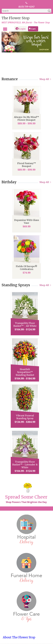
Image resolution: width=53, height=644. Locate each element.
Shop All (46, 79)
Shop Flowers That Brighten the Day (26, 502)
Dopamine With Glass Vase (27, 222)
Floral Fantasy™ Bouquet (27, 165)
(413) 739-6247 (27, 7)
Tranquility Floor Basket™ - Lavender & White (26, 465)
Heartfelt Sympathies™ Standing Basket (26, 372)
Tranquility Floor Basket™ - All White (26, 325)
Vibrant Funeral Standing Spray (26, 417)
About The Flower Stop (19, 637)
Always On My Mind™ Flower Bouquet (26, 119)
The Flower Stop (15, 18)
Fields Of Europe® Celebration (27, 268)
